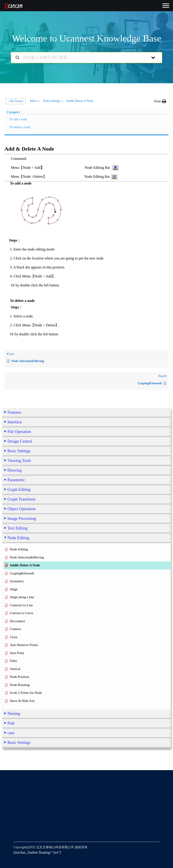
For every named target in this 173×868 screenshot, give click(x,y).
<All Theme (16, 101)
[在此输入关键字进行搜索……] (81, 58)
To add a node (18, 119)
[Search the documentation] (17, 58)
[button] (160, 101)
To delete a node (20, 127)
